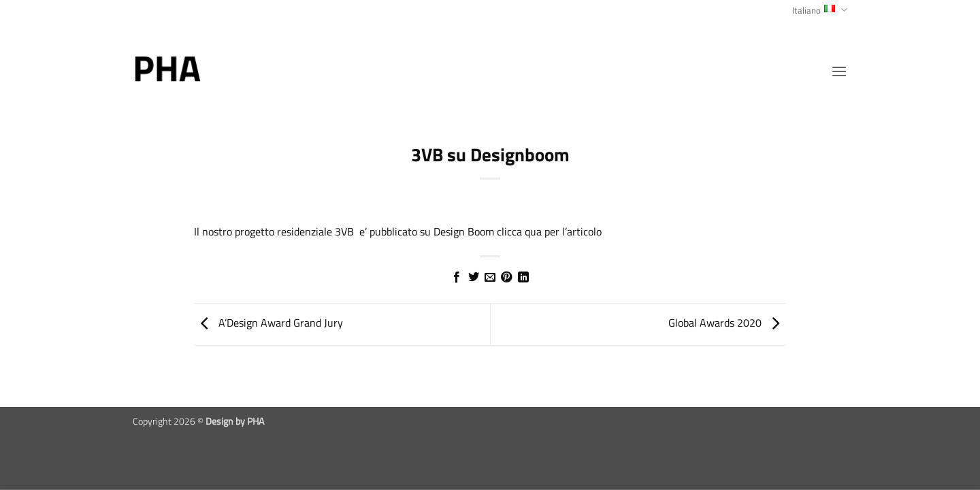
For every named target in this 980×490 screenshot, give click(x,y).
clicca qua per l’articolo (549, 231)
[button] (839, 71)
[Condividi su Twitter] (473, 278)
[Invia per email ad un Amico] (490, 278)
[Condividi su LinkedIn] (523, 278)
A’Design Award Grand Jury (268, 323)
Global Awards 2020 (727, 323)
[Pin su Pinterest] (506, 278)
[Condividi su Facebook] (457, 278)
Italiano (820, 10)
